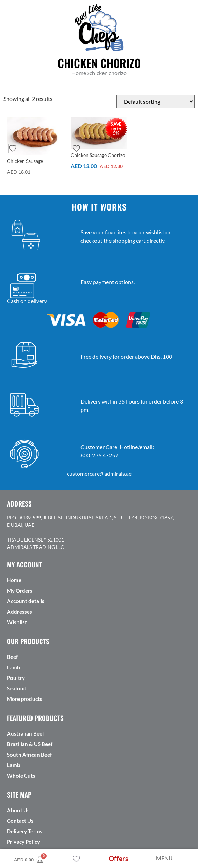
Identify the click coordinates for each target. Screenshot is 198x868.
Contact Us (20, 821)
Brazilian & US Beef (30, 744)
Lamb (14, 667)
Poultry (16, 678)
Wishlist (17, 622)
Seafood (17, 688)
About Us (18, 810)
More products (25, 699)
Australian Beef (26, 733)
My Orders (20, 591)
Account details (26, 601)
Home (14, 580)
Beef (12, 657)
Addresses (20, 612)
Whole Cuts (21, 776)
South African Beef (29, 755)
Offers (118, 858)
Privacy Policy (23, 842)
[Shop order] (155, 101)
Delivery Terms (25, 831)
